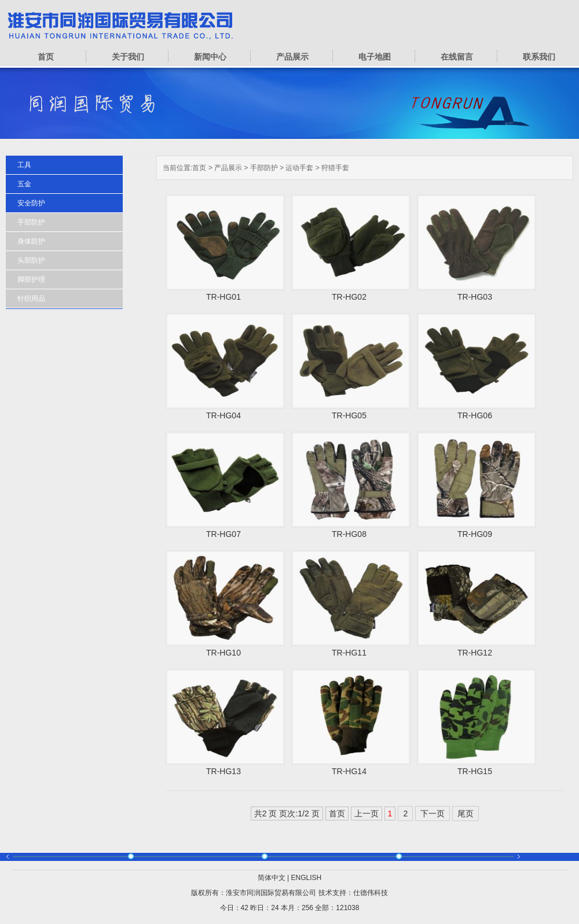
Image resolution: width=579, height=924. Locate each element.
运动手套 (299, 168)
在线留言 (457, 57)
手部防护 (264, 168)
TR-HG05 (349, 415)
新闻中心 (210, 57)
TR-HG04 (223, 415)
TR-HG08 (349, 534)
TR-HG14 (349, 771)
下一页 (433, 813)
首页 (46, 57)
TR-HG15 (475, 771)
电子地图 (375, 57)
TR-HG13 (223, 771)
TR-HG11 (349, 653)
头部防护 (31, 260)
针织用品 (31, 299)
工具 (24, 165)
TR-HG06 (475, 415)
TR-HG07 (223, 534)
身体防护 (31, 241)
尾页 (466, 813)
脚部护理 (31, 279)
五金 (24, 184)
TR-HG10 (223, 653)
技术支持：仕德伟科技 (353, 893)
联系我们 (539, 57)
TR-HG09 (475, 534)
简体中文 (272, 878)
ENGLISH (307, 878)
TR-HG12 (475, 653)
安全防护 (31, 203)
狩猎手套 (335, 168)
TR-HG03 (475, 297)
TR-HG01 (223, 297)
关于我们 (128, 57)
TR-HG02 (349, 297)
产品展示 (292, 57)
